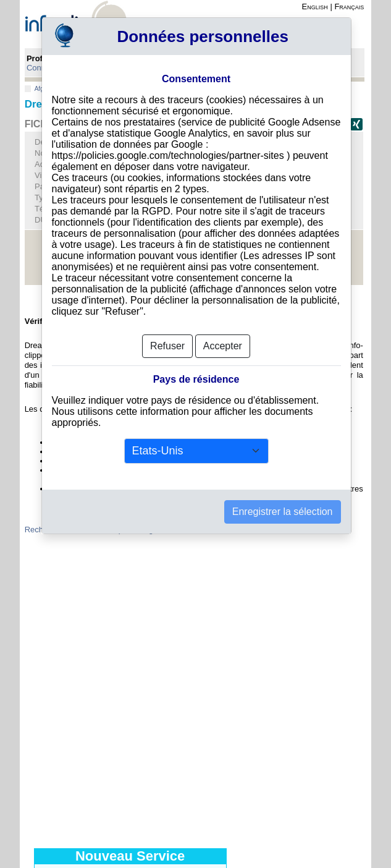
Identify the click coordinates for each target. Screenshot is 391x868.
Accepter (223, 346)
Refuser (167, 346)
